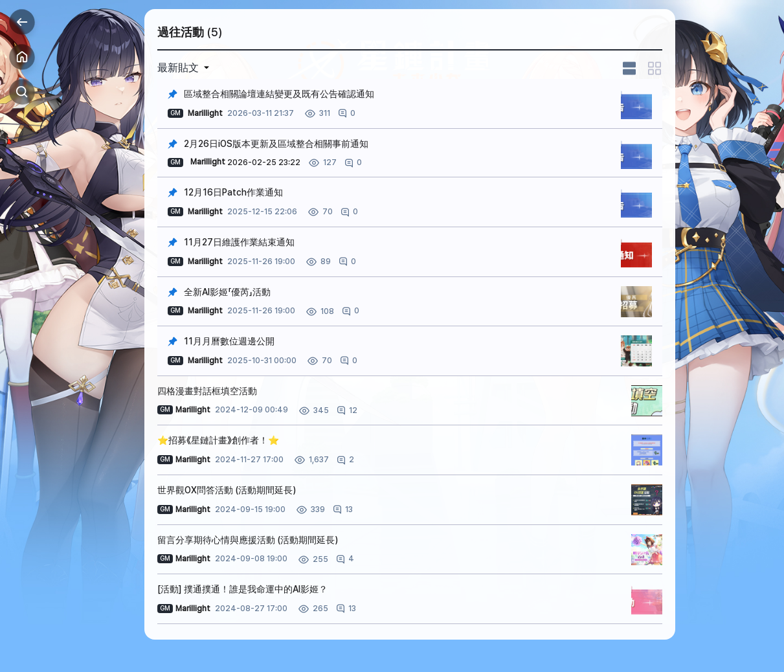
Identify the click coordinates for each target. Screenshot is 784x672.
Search (22, 92)
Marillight (208, 162)
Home (22, 57)
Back (22, 22)
